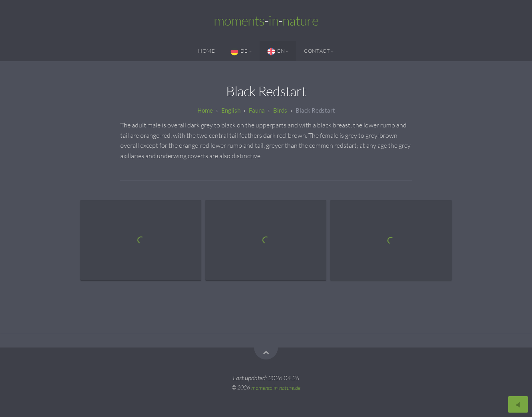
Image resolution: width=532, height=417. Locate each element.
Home (207, 51)
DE (239, 52)
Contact (317, 51)
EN (276, 52)
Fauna (257, 110)
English (231, 110)
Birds (280, 110)
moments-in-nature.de (276, 387)
